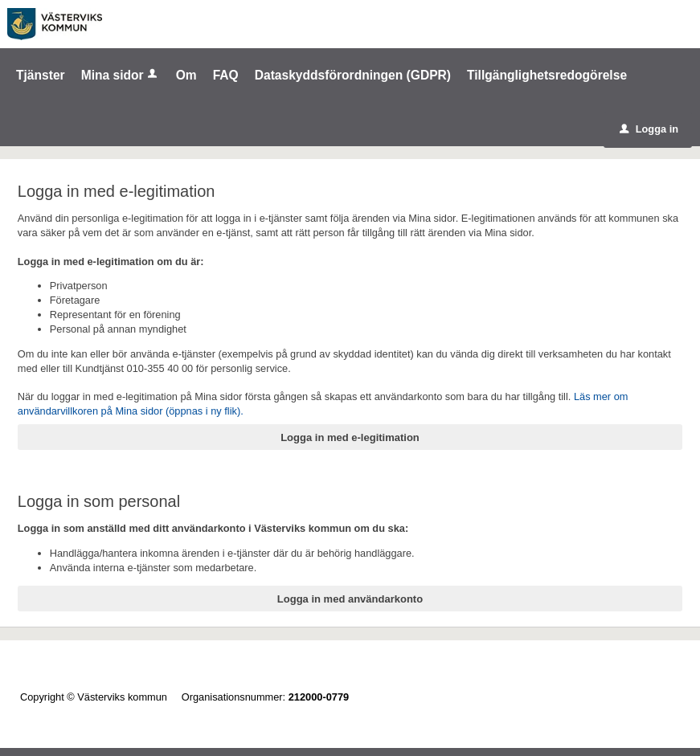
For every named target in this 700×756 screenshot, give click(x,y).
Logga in (649, 129)
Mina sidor (121, 75)
